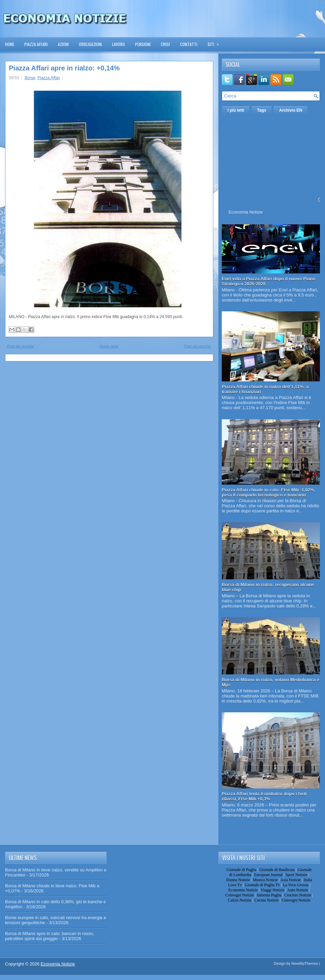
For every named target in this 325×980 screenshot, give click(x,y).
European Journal (268, 875)
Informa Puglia (269, 895)
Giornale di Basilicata (277, 870)
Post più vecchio (198, 346)
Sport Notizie (296, 875)
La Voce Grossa (296, 885)
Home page (109, 346)
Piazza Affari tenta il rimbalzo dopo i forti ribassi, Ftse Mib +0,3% (264, 796)
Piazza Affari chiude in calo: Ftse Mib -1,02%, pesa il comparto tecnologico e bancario (268, 492)
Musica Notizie (265, 880)
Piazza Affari (36, 44)
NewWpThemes (305, 963)
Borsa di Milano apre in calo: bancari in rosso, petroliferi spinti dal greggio (50, 936)
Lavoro (118, 44)
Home (10, 44)
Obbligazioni (90, 44)
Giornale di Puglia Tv (262, 885)
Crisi (165, 44)
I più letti (236, 110)
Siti (215, 42)
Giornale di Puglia (241, 870)
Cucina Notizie (266, 900)
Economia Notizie (246, 212)
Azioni (63, 44)
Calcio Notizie (240, 900)
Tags (262, 110)
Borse (30, 78)
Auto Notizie (298, 890)
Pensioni (143, 44)
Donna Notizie (238, 880)
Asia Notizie (290, 880)
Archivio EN (290, 110)
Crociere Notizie (298, 895)
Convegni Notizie (240, 895)
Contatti (189, 44)
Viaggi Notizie (273, 890)
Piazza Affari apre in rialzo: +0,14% (64, 68)
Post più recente (21, 346)
